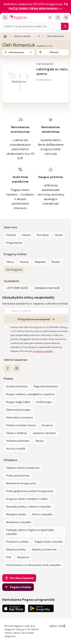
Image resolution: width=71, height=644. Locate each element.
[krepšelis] (66, 17)
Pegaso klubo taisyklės (49, 542)
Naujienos (23, 557)
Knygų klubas (14, 243)
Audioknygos (44, 402)
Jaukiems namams (44, 433)
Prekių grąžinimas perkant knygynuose (30, 491)
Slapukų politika (16, 549)
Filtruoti (54, 52)
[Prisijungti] (58, 17)
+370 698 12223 (17, 288)
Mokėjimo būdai (16, 514)
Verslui (59, 235)
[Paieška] (64, 26)
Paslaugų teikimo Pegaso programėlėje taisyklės (30, 532)
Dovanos (47, 425)
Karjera (26, 235)
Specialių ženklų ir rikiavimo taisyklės (29, 507)
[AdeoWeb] (58, 626)
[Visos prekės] (5, 17)
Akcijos (40, 441)
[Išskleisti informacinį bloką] (50, 17)
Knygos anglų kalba (18, 402)
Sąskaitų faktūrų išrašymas (23, 468)
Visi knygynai (14, 270)
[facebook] (8, 368)
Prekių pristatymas (18, 475)
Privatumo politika (17, 542)
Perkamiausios (16, 52)
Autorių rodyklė (22, 36)
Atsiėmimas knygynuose (21, 483)
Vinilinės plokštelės (18, 441)
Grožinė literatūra (17, 386)
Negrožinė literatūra (46, 386)
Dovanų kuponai (22, 578)
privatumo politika (43, 351)
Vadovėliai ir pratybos (20, 417)
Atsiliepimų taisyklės (19, 522)
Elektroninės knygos (18, 410)
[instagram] (17, 368)
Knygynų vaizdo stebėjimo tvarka (27, 499)
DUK (9, 557)
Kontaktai (43, 235)
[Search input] (32, 26)
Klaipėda (40, 262)
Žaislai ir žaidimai (16, 433)
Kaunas (24, 262)
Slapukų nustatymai (44, 549)
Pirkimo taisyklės (42, 514)
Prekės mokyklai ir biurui (21, 425)
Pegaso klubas (21, 587)
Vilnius (10, 262)
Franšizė (11, 235)
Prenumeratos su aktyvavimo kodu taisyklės (33, 565)
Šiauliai (56, 262)
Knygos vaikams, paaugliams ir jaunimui (30, 394)
